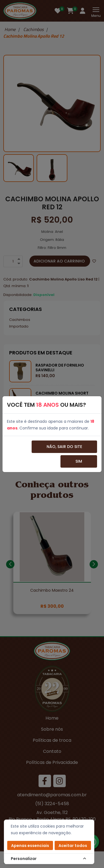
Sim (79, 461)
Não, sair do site (64, 447)
